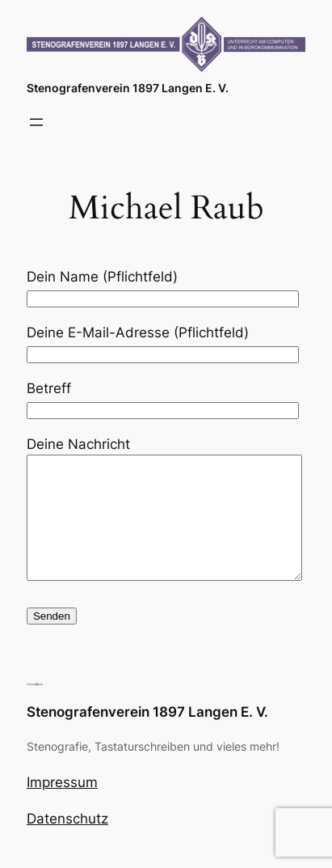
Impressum (62, 807)
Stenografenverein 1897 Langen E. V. (128, 88)
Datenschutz (67, 843)
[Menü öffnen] (36, 122)
